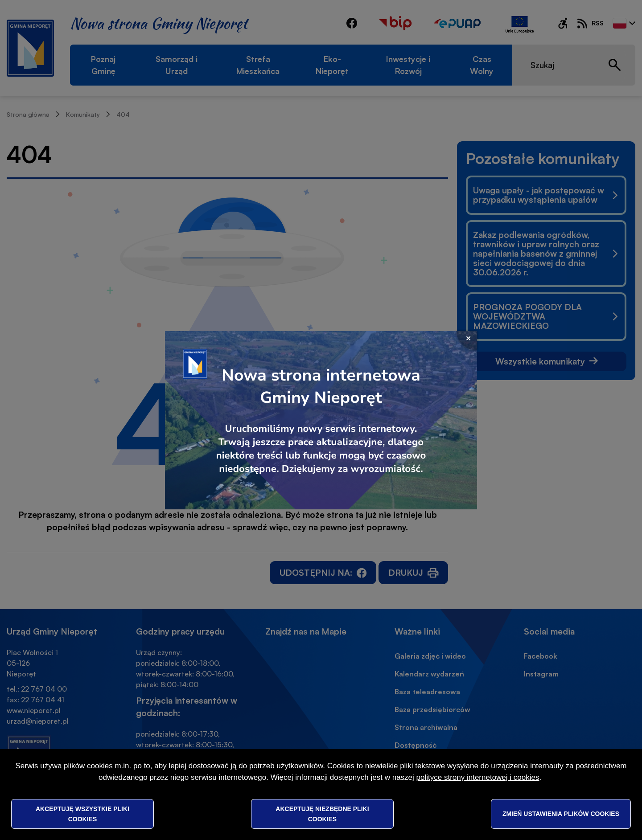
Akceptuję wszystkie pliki (82, 814)
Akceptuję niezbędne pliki (322, 814)
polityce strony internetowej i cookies (478, 777)
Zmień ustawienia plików (561, 814)
